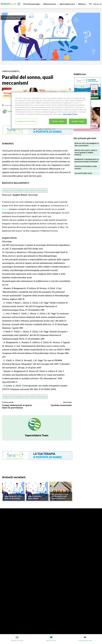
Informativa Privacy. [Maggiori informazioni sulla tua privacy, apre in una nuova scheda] (70, 114)
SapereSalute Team (37, 435)
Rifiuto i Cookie (58, 121)
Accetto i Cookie (78, 121)
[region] (51, 110)
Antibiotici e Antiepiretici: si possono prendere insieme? (87, 160)
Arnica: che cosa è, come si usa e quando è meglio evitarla (86, 152)
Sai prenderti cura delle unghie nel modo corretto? (60, 496)
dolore (5, 209)
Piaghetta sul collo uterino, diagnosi (13, 497)
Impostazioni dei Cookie (26, 121)
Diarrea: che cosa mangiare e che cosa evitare (87, 144)
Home (6, 18)
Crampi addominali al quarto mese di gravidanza (17, 406)
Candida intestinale (61, 405)
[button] (97, 4)
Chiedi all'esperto (16, 18)
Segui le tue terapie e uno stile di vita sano (25, 190)
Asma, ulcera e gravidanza (35, 497)
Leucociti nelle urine (83, 173)
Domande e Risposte (60, 490)
